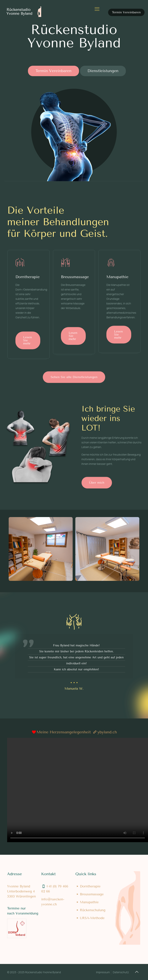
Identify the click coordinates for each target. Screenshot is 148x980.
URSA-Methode (92, 918)
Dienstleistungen (103, 71)
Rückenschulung (93, 910)
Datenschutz (121, 972)
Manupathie (89, 902)
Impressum (103, 972)
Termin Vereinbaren (126, 12)
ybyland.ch (107, 732)
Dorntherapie (90, 886)
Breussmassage (92, 894)
